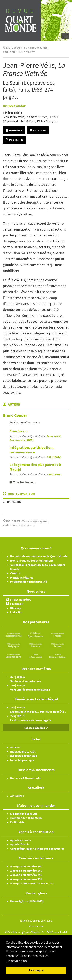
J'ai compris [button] (36, 970)
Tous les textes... (23, 482)
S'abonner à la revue (24, 814)
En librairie (17, 822)
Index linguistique (22, 760)
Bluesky (16, 608)
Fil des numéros (21, 599)
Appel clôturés (20, 844)
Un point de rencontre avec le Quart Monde (39, 556)
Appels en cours (21, 840)
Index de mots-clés (23, 751)
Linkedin (16, 612)
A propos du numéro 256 (26, 875)
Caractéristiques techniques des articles (37, 849)
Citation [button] (38, 130)
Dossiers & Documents (25, 778)
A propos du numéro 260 (26, 866)
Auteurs (15, 747)
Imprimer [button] (14, 130)
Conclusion (18, 431)
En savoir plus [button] (17, 961)
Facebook (17, 604)
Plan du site (36, 926)
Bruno (14, 106)
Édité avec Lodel (57, 932)
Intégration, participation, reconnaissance (31, 450)
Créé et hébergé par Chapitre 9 (24, 932)
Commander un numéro (26, 818)
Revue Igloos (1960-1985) (27, 901)
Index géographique (24, 756)
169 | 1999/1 (54, 474)
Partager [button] (14, 140)
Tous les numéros (36, 728)
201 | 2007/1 (54, 457)
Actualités (17, 796)
